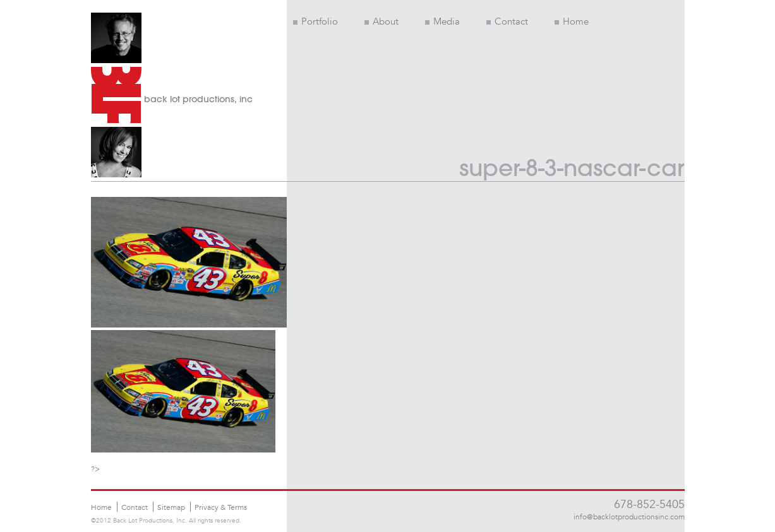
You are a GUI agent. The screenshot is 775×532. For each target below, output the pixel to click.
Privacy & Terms (221, 507)
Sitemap (171, 507)
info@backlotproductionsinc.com (629, 516)
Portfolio (315, 21)
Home (572, 21)
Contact (507, 21)
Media (442, 21)
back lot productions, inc (198, 99)
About (381, 21)
